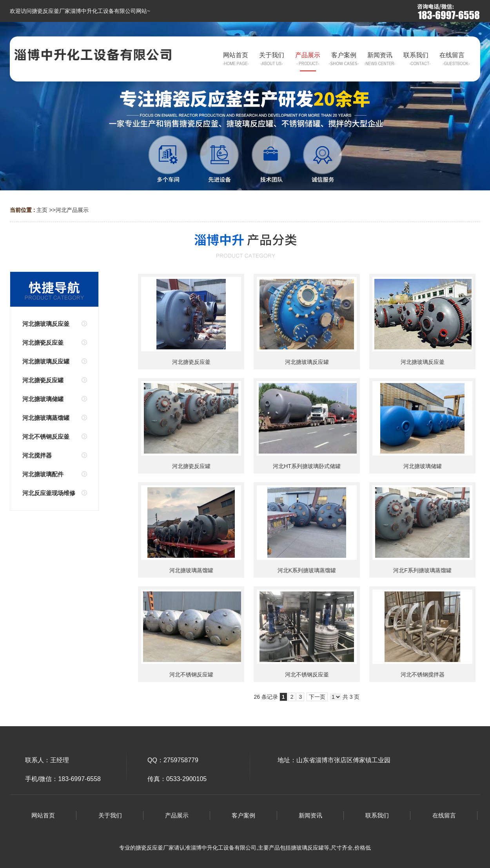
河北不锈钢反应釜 (307, 675)
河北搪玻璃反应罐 (307, 362)
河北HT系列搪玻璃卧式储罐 (307, 466)
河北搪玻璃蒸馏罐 (191, 570)
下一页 (317, 697)
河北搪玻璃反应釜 (423, 362)
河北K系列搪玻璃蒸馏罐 (307, 570)
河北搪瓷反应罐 (191, 466)
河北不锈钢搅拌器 (423, 675)
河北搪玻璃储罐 (423, 466)
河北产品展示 (72, 210)
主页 (42, 210)
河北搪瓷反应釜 (191, 362)
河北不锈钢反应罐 (191, 675)
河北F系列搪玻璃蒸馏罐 (422, 570)
